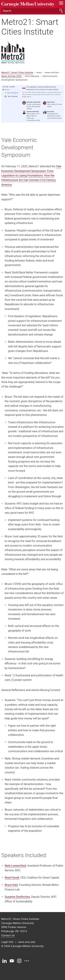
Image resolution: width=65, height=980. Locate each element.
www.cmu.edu (27, 942)
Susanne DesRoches (17, 897)
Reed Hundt (12, 878)
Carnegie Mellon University (28, 4)
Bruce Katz (11, 885)
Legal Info (8, 942)
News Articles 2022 (12, 76)
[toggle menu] (61, 4)
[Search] (33, 11)
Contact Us (8, 935)
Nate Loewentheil (15, 866)
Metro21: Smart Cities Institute (30, 27)
